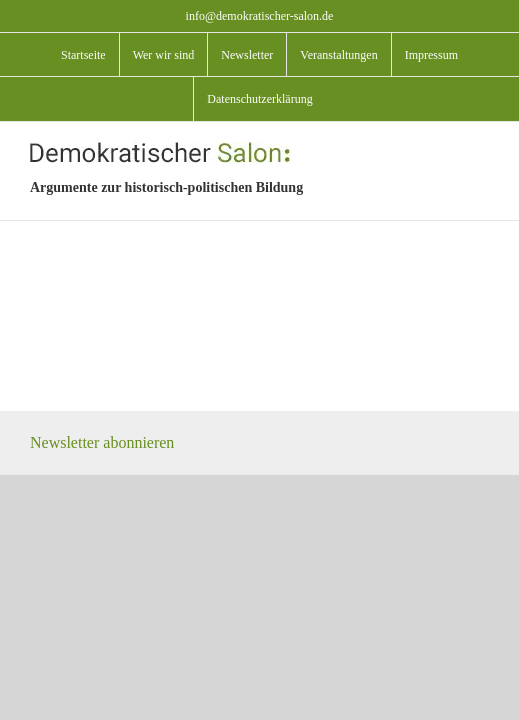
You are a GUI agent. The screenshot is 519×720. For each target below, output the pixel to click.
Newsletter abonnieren (102, 492)
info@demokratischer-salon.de (260, 16)
